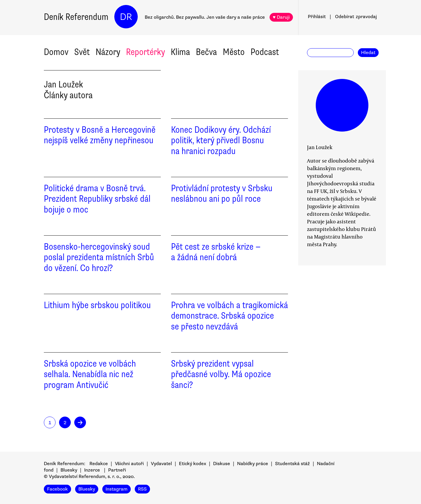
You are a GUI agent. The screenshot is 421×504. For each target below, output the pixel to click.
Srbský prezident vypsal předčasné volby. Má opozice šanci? (221, 374)
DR (126, 17)
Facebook (57, 489)
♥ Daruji (281, 17)
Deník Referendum (76, 17)
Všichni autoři (129, 464)
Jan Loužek (320, 147)
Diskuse (222, 464)
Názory (108, 52)
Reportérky (145, 52)
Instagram (117, 489)
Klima (180, 52)
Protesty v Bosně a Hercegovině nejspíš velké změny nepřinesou (100, 135)
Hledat (368, 53)
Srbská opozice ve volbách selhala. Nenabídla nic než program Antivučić (90, 374)
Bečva (206, 52)
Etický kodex (193, 464)
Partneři (117, 470)
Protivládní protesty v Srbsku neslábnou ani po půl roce (222, 194)
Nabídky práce (253, 464)
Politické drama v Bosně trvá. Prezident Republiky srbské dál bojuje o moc (97, 199)
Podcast (265, 52)
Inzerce (92, 470)
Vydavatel (161, 464)
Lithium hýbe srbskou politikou (97, 305)
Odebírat (356, 17)
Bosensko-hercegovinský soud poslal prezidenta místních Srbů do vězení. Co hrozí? (99, 257)
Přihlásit (317, 17)
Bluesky (69, 470)
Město (234, 52)
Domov (56, 52)
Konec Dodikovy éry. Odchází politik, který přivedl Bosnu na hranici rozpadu (221, 140)
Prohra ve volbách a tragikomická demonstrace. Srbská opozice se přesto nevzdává (230, 316)
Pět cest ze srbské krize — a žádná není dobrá (216, 252)
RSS (142, 489)
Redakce (99, 464)
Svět (82, 52)
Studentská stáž (293, 464)
